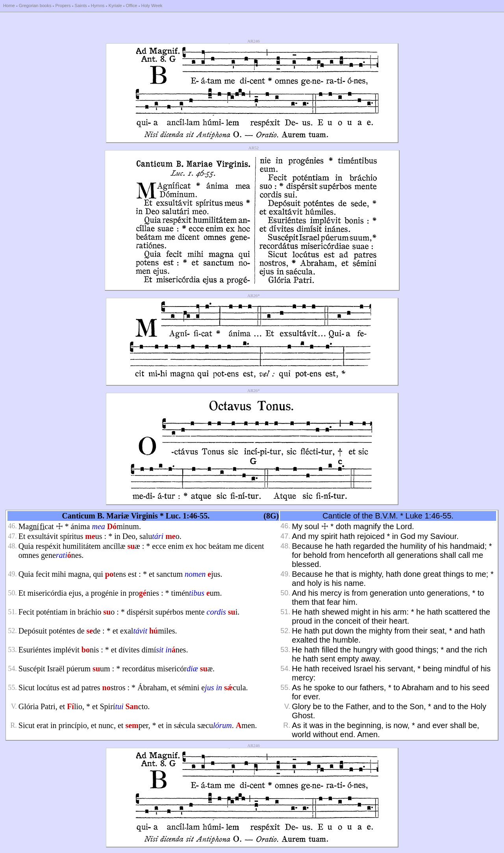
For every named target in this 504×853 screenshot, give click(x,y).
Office (132, 6)
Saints (81, 6)
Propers (63, 6)
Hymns (98, 6)
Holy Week (152, 6)
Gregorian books (35, 6)
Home (9, 6)
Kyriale (115, 6)
